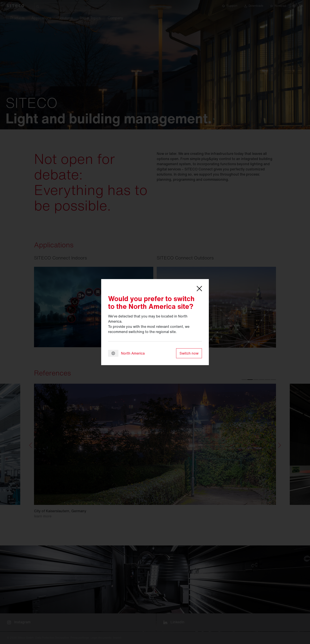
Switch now (189, 353)
